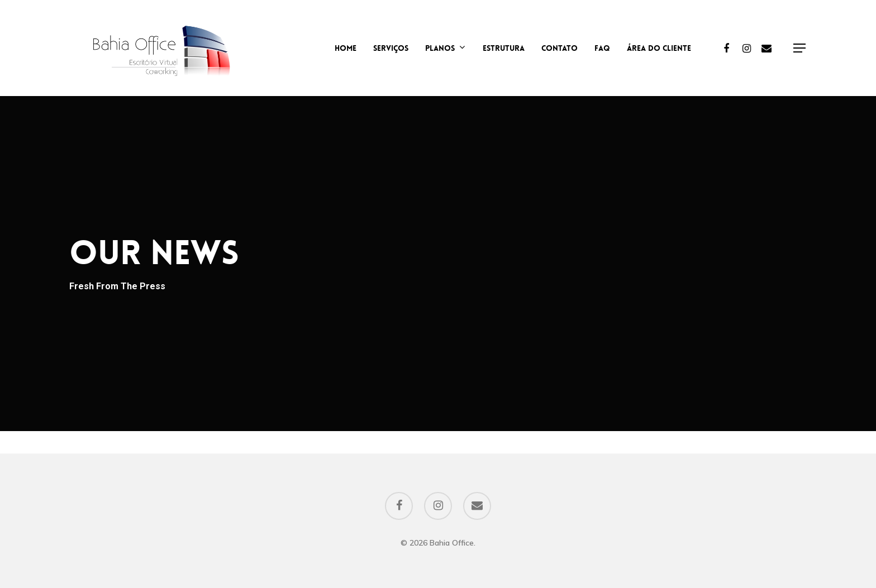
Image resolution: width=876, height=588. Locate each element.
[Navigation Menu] (800, 48)
